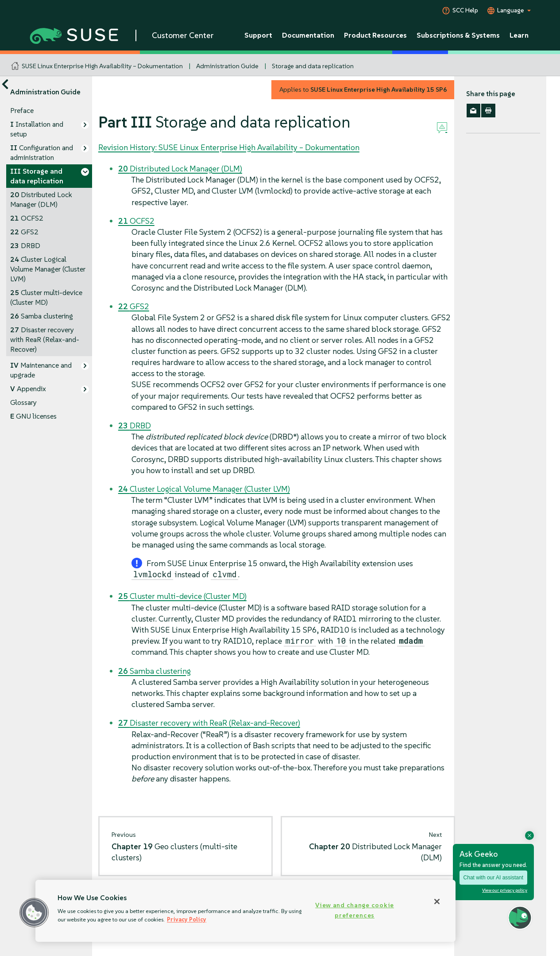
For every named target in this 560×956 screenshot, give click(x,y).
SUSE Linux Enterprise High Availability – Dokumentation (102, 66)
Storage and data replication (313, 66)
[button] (34, 913)
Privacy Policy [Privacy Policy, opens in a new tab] (187, 919)
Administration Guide (227, 66)
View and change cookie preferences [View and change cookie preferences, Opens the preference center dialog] (355, 910)
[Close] (437, 902)
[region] (245, 911)
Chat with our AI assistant (493, 878)
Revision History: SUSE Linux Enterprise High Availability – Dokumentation (229, 147)
